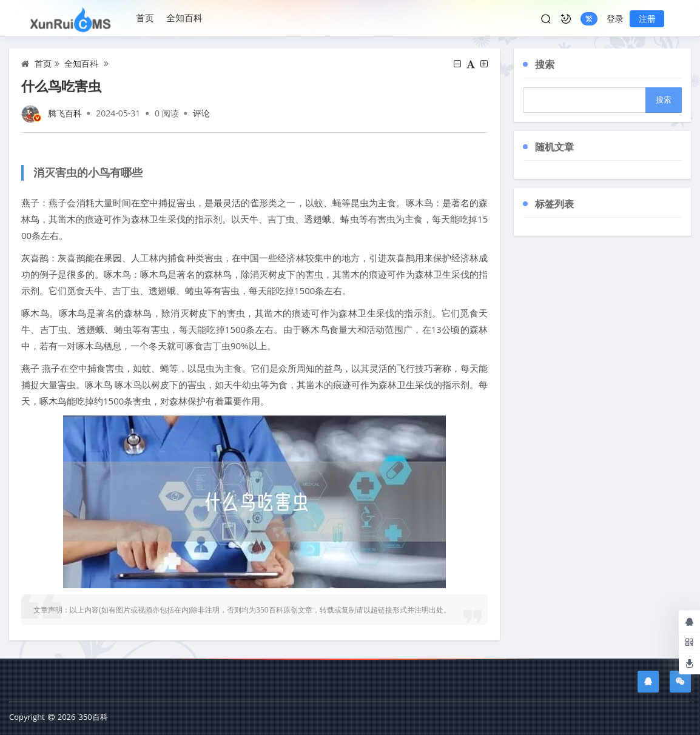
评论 (201, 113)
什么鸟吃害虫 (61, 86)
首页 (145, 18)
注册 (647, 18)
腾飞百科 (65, 113)
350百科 (93, 717)
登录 (615, 18)
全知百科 (184, 18)
